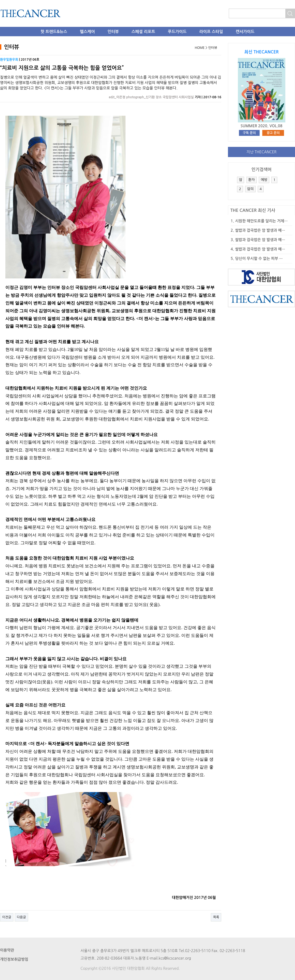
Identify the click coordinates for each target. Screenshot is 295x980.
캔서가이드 (245, 32)
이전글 (7, 917)
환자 (252, 180)
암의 (250, 189)
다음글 (21, 917)
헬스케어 (87, 32)
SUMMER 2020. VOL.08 (261, 126)
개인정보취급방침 (14, 959)
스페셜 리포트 (143, 32)
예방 (264, 180)
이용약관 (7, 950)
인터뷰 (113, 32)
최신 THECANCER (261, 52)
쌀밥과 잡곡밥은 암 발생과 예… (260, 230)
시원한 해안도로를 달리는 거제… (261, 221)
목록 (216, 917)
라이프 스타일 (211, 32)
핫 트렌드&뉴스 (54, 32)
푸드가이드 (177, 32)
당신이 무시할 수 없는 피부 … (259, 259)
